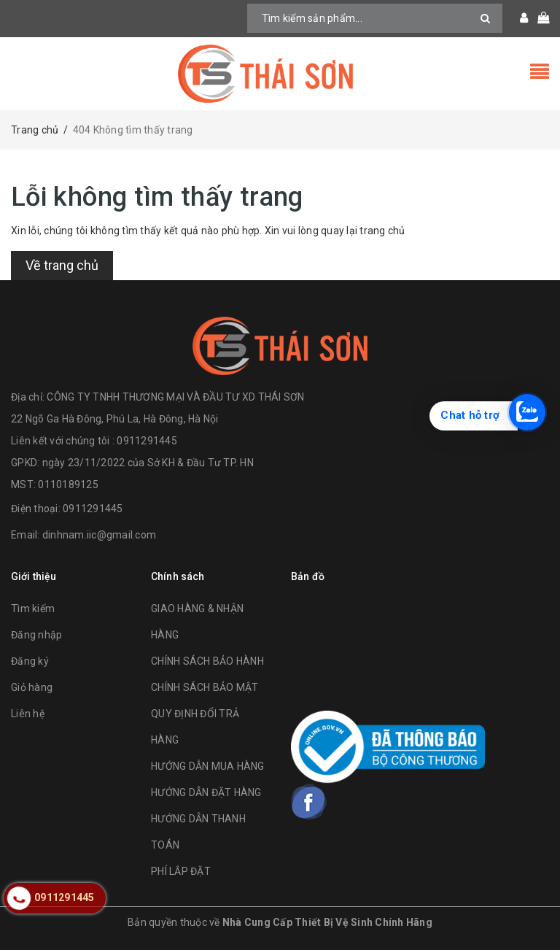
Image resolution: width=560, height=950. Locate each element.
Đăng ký (30, 661)
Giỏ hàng (32, 687)
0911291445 (93, 509)
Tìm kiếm (33, 609)
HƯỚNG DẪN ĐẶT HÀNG (206, 792)
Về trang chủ (62, 265)
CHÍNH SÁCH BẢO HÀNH (207, 661)
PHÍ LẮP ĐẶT (181, 871)
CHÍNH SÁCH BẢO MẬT (205, 687)
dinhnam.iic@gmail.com (99, 535)
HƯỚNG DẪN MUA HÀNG (208, 766)
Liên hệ (28, 714)
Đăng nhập (36, 635)
